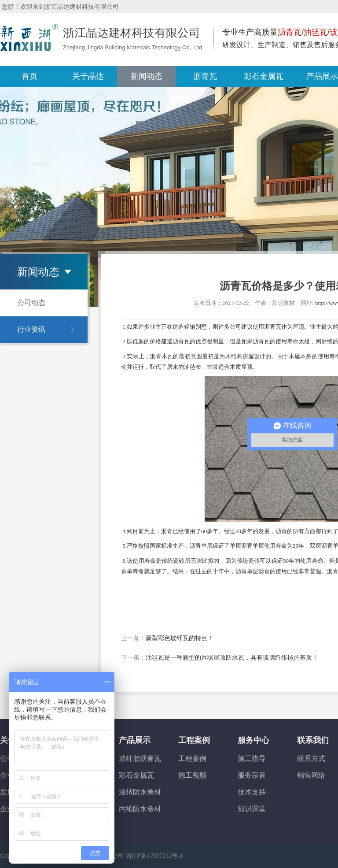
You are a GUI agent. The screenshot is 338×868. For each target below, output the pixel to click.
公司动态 (31, 302)
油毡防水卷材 (140, 792)
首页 (29, 76)
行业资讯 (31, 329)
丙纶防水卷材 (140, 809)
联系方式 (311, 759)
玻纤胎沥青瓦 (140, 759)
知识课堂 (252, 809)
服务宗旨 (252, 775)
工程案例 (194, 740)
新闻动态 (147, 76)
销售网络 (311, 775)
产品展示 (135, 740)
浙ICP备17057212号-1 (154, 856)
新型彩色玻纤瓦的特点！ (180, 638)
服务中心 (253, 740)
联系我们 (313, 740)
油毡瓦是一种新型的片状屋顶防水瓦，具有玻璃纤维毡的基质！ (232, 658)
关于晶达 (88, 76)
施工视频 (192, 775)
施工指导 (252, 759)
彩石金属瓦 (136, 775)
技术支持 (252, 792)
